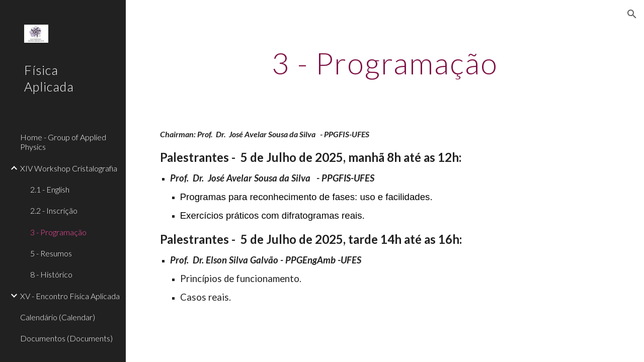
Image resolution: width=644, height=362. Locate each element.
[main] (385, 63)
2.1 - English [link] (50, 189)
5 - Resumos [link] (51, 253)
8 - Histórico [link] (51, 274)
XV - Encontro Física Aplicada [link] (70, 296)
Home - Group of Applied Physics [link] (63, 142)
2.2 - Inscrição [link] (54, 210)
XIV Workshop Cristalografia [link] (69, 168)
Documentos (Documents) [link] (66, 338)
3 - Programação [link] (58, 232)
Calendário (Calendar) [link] (58, 317)
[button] (632, 14)
